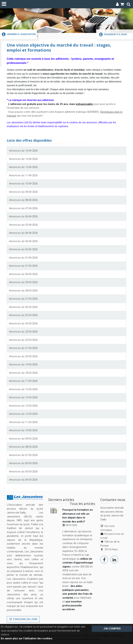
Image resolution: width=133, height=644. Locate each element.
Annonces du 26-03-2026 (23, 307)
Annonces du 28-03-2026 (23, 291)
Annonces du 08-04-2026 (23, 200)
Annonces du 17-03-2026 (23, 381)
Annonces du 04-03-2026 (23, 480)
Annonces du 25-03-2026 (23, 315)
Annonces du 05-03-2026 (23, 472)
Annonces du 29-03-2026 (23, 282)
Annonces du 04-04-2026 (23, 233)
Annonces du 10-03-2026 (23, 430)
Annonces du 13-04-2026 (23, 159)
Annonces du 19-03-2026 (23, 365)
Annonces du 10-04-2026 (23, 184)
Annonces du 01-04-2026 (23, 258)
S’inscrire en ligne (23, 619)
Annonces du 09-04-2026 (23, 192)
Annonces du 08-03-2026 (23, 447)
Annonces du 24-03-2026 (23, 323)
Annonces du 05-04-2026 (23, 225)
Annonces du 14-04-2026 (23, 151)
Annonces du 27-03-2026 (23, 299)
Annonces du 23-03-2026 (23, 332)
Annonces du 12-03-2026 (23, 414)
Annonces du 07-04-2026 (23, 208)
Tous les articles (82, 504)
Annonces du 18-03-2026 (23, 373)
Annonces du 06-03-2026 (23, 463)
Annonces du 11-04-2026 (23, 175)
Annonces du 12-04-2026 (23, 167)
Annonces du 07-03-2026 (23, 455)
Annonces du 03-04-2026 (23, 241)
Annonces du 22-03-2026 (23, 340)
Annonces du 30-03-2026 (23, 274)
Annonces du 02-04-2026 (23, 249)
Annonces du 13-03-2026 (23, 406)
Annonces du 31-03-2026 (23, 266)
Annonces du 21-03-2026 (23, 348)
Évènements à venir (112, 34)
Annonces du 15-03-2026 (23, 389)
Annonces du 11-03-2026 (23, 422)
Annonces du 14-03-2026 (23, 397)
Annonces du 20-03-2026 (23, 356)
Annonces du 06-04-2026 (23, 216)
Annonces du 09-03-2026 (23, 439)
